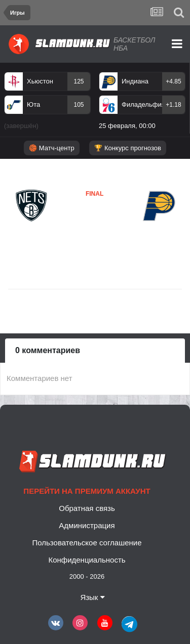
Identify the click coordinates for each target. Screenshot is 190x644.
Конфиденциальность (87, 560)
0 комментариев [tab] (48, 350)
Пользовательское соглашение (87, 543)
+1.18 (173, 105)
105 (79, 105)
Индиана (135, 81)
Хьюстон (40, 81)
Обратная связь (87, 508)
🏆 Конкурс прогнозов (128, 148)
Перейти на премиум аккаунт (87, 491)
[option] (47, 103)
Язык (92, 597)
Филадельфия (142, 104)
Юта (33, 104)
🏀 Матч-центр (51, 148)
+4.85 (173, 81)
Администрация (87, 525)
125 (79, 81)
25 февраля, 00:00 (127, 126)
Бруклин (30, 230)
